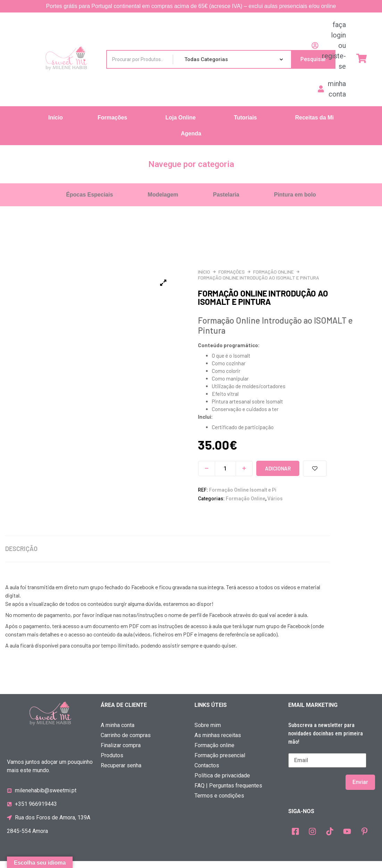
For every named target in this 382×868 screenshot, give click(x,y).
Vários (275, 499)
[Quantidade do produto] (225, 469)
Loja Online (180, 118)
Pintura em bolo (295, 195)
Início (56, 118)
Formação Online (273, 272)
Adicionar (278, 468)
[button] (114, 118)
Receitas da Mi (314, 118)
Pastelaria (226, 195)
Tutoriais (245, 118)
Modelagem (163, 195)
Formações (112, 118)
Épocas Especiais (89, 195)
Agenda (191, 133)
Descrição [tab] (21, 556)
